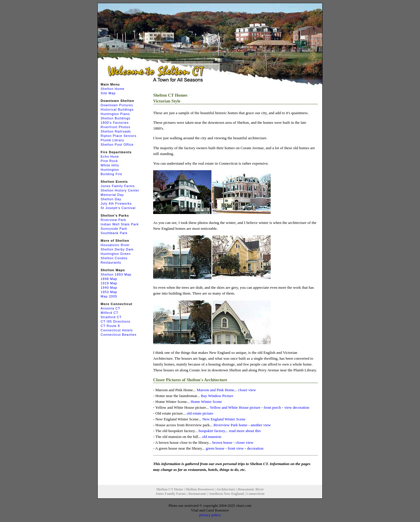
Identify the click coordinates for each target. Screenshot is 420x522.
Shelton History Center (120, 190)
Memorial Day (112, 195)
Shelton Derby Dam (117, 249)
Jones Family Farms (118, 186)
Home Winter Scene (206, 402)
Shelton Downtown (200, 489)
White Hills (110, 165)
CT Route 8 (110, 326)
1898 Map (109, 279)
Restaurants (111, 262)
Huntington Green (116, 254)
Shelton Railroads (116, 131)
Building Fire (111, 174)
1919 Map (109, 283)
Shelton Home (113, 89)
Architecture (226, 489)
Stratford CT (111, 317)
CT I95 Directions (116, 321)
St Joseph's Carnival (118, 208)
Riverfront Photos (116, 127)
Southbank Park (114, 233)
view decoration (297, 407)
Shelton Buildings (116, 118)
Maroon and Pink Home (216, 390)
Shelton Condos (114, 258)
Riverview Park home (230, 425)
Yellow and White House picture (235, 407)
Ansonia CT (110, 308)
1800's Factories (115, 123)
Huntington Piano (115, 114)
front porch (272, 407)
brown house (222, 442)
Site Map (108, 93)
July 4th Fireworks (116, 203)
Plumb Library (112, 140)
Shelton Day (111, 199)
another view (261, 425)
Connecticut (256, 494)
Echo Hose (110, 156)
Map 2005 (109, 296)
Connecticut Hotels (117, 330)
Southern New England (226, 494)
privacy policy (210, 515)
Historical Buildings (117, 109)
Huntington (110, 170)
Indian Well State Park (120, 224)
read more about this (245, 431)
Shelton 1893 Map (116, 274)
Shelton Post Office (117, 145)
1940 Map (109, 288)
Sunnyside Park (114, 229)
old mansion (212, 437)
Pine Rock (109, 161)
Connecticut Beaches (119, 335)
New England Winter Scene (224, 419)
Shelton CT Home (170, 489)
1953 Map (109, 292)
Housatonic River (115, 245)
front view (236, 448)
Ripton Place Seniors (119, 136)
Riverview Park (113, 220)
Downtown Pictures (117, 105)
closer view (247, 390)
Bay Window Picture (217, 396)
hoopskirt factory (212, 431)
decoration (255, 448)
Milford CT (110, 313)
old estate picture (200, 413)
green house (215, 448)
